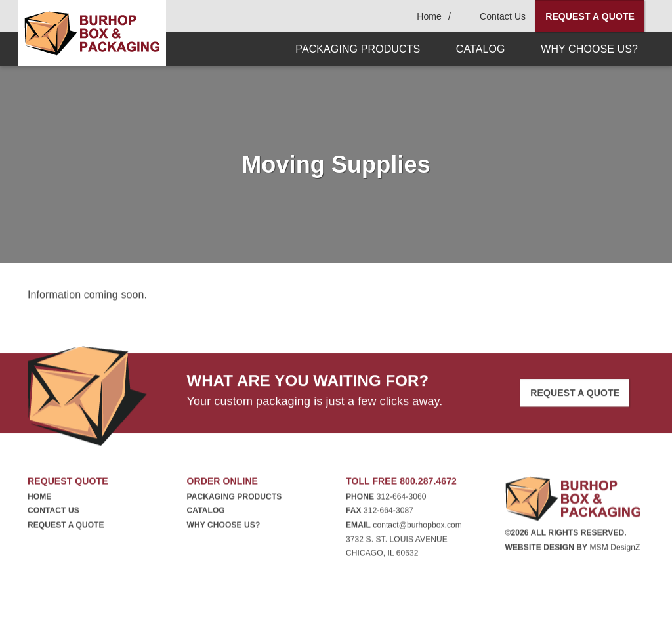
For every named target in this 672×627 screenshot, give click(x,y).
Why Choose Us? (224, 527)
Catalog (206, 513)
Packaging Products (235, 499)
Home (39, 499)
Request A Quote (590, 16)
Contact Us (53, 513)
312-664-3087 (388, 513)
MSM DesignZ (615, 549)
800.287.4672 (428, 483)
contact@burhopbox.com (417, 527)
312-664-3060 (402, 499)
